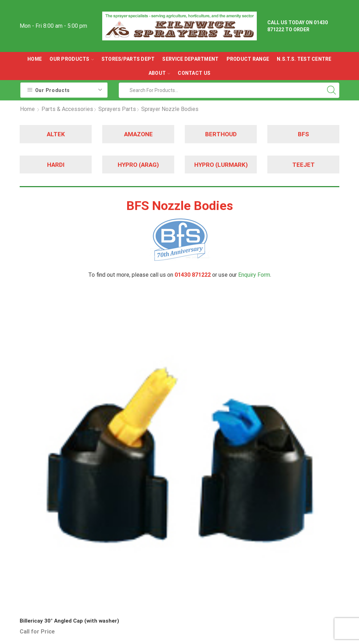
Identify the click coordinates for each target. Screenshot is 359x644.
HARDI (56, 165)
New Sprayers (202, 518)
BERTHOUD (221, 134)
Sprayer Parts (202, 543)
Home (35, 59)
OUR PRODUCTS (71, 59)
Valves (193, 591)
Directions (253, 536)
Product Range (248, 59)
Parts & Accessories (67, 109)
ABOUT (159, 73)
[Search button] (332, 90)
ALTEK (56, 134)
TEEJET (303, 165)
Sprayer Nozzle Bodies (170, 109)
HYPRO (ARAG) (138, 165)
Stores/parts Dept (128, 59)
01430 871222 (49, 583)
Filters (193, 578)
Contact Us (194, 73)
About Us (252, 510)
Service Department (190, 59)
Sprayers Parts (117, 109)
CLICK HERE (255, 572)
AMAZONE (138, 134)
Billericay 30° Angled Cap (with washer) (52, 383)
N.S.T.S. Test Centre (304, 59)
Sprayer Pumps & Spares (206, 561)
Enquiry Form (254, 275)
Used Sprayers (203, 531)
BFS (303, 134)
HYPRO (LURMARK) (221, 165)
